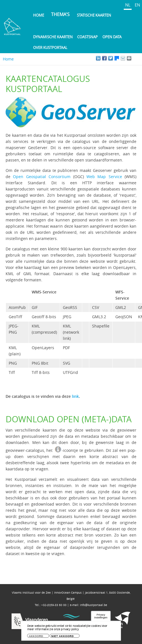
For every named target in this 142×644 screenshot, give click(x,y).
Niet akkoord (63, 637)
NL (128, 5)
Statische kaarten (94, 15)
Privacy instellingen (101, 618)
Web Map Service (104, 177)
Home (39, 15)
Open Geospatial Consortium (42, 177)
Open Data (112, 37)
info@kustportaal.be (94, 605)
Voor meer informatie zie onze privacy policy (67, 629)
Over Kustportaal (50, 48)
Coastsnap (87, 37)
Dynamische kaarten (53, 37)
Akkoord (36, 637)
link (75, 396)
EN (137, 5)
